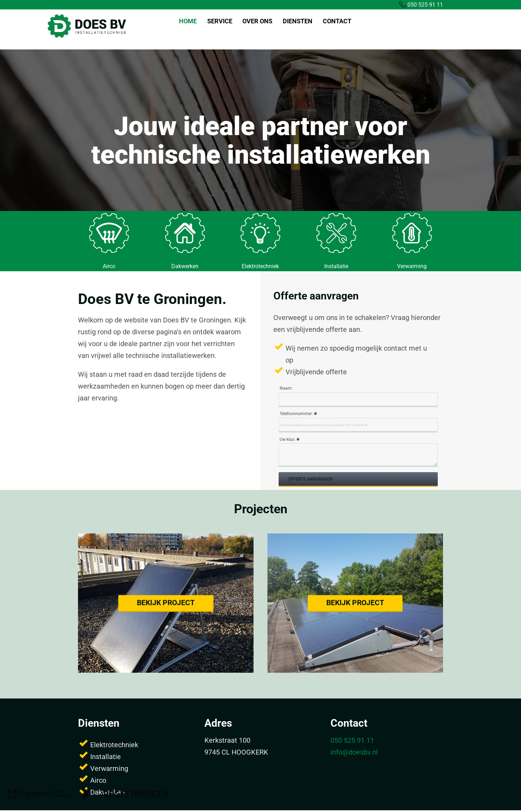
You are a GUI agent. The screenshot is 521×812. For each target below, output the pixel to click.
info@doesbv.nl (354, 752)
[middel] (109, 251)
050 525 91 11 (421, 5)
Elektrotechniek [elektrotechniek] (260, 266)
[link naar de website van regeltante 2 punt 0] (125, 795)
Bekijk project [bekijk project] (166, 603)
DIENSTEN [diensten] (298, 21)
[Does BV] (87, 37)
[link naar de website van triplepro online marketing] (40, 795)
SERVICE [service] (220, 21)
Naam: (286, 388)
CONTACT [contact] (337, 21)
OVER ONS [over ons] (257, 21)
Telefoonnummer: (296, 414)
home (188, 21)
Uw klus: (287, 439)
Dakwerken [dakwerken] (185, 266)
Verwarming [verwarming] (412, 266)
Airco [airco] (109, 266)
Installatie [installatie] (336, 266)
